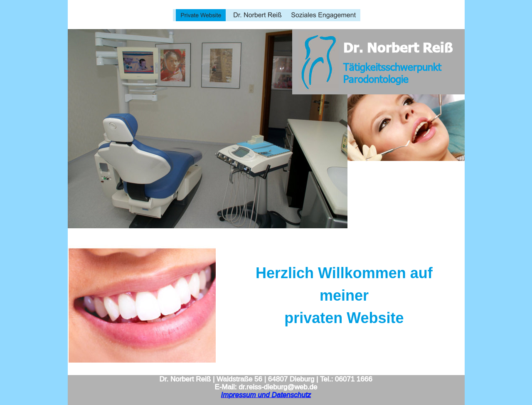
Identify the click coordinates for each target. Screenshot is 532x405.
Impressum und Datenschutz (266, 395)
